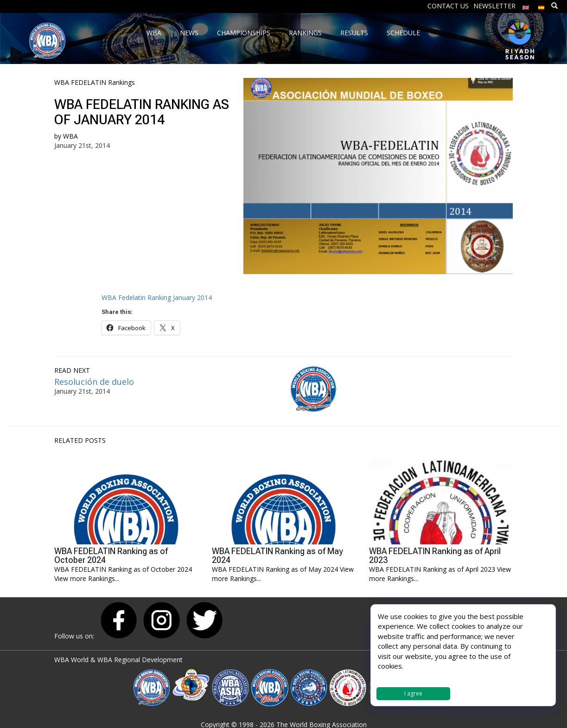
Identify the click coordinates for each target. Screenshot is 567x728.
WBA (70, 136)
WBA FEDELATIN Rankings (95, 82)
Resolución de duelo (94, 382)
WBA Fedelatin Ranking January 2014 (157, 297)
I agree (413, 693)
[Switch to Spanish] (542, 5)
